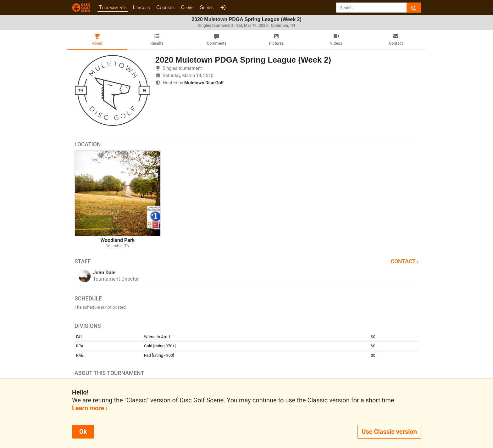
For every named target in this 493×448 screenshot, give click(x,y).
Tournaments (113, 7)
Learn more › (90, 408)
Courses (165, 7)
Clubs (187, 7)
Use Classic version (389, 432)
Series (207, 7)
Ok (83, 432)
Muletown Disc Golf (204, 83)
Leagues (141, 7)
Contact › (404, 261)
